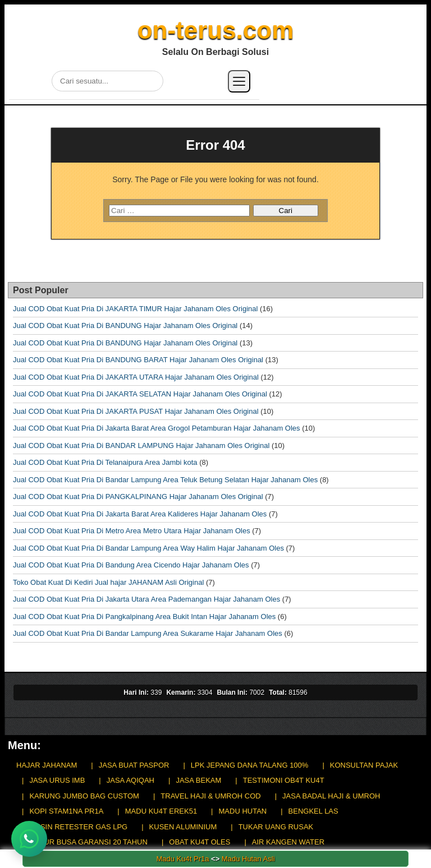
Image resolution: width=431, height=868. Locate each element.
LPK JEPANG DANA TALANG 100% (250, 765)
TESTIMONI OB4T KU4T (284, 780)
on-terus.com (216, 30)
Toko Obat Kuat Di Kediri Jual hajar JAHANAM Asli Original (108, 582)
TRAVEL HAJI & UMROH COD (210, 796)
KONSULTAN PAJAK (364, 765)
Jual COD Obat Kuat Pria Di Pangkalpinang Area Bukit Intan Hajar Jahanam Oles (144, 617)
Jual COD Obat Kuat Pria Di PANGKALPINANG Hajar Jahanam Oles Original (138, 497)
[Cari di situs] (107, 81)
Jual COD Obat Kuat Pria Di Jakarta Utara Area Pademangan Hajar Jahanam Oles (146, 599)
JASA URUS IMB (57, 780)
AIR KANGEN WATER (288, 842)
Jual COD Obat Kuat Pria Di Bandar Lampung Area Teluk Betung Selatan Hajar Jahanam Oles (165, 480)
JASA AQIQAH (130, 780)
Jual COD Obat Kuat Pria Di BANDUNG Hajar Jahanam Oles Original (125, 325)
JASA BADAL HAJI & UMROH (331, 796)
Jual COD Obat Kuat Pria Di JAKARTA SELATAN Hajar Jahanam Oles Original (140, 394)
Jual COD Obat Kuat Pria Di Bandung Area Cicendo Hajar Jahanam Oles (131, 565)
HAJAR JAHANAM (47, 765)
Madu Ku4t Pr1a (182, 859)
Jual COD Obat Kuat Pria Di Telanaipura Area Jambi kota (105, 462)
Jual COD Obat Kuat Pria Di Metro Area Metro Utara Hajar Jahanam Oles (132, 531)
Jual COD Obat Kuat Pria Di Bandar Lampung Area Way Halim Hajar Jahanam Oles (148, 548)
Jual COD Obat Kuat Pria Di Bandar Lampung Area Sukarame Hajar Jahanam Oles (148, 633)
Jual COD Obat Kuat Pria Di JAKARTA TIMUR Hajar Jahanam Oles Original (135, 309)
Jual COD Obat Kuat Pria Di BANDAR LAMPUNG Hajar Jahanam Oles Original (141, 445)
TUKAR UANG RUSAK (276, 827)
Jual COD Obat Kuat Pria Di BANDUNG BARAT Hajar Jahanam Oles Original (138, 360)
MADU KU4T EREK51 (161, 811)
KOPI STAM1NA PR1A (66, 811)
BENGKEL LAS (313, 811)
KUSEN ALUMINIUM (183, 827)
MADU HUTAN (243, 811)
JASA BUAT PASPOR (134, 765)
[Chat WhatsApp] (29, 839)
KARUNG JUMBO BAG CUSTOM (84, 796)
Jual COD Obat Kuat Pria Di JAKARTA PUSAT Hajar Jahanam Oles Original (136, 411)
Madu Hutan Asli (248, 859)
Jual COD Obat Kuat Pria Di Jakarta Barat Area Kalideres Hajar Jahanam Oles (140, 514)
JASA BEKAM (198, 780)
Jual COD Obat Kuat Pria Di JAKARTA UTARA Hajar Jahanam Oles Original (136, 377)
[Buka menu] (239, 81)
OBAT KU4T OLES (200, 842)
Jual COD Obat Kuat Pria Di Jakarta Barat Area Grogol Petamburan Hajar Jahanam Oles (157, 428)
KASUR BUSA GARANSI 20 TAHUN (88, 842)
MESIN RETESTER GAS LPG (78, 827)
